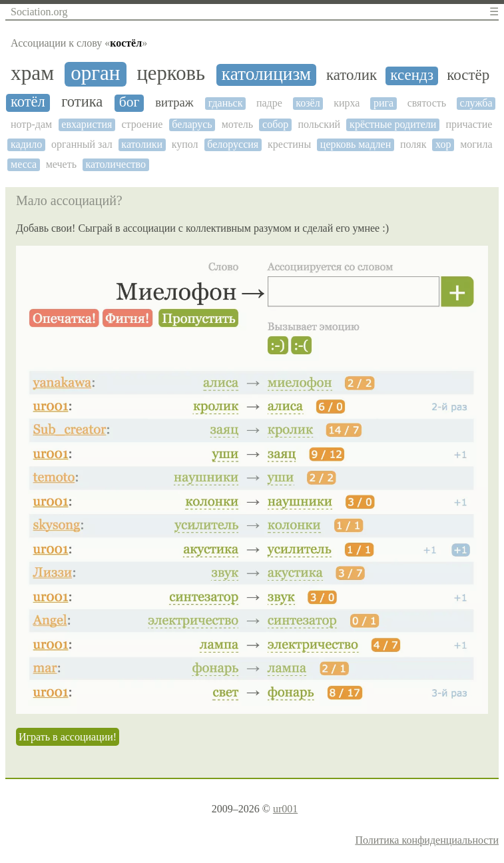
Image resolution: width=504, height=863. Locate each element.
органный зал (82, 144)
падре (269, 103)
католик (352, 75)
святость (427, 103)
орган (95, 73)
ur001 (285, 809)
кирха (347, 103)
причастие (469, 124)
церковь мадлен (356, 144)
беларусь (192, 124)
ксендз (412, 75)
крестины (289, 144)
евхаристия (87, 124)
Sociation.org (39, 12)
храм (32, 73)
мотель (237, 124)
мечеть (61, 164)
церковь (171, 74)
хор (443, 144)
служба (476, 103)
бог (129, 102)
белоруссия (233, 144)
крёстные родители (393, 124)
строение (142, 124)
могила (476, 144)
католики (142, 144)
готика (82, 102)
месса (24, 164)
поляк (413, 144)
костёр (468, 75)
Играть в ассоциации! (68, 737)
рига (383, 103)
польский (319, 124)
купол (185, 144)
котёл (28, 102)
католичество (116, 164)
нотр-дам (31, 124)
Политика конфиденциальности (427, 840)
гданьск (226, 103)
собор (275, 124)
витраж (174, 103)
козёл (308, 103)
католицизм (266, 74)
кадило (26, 144)
